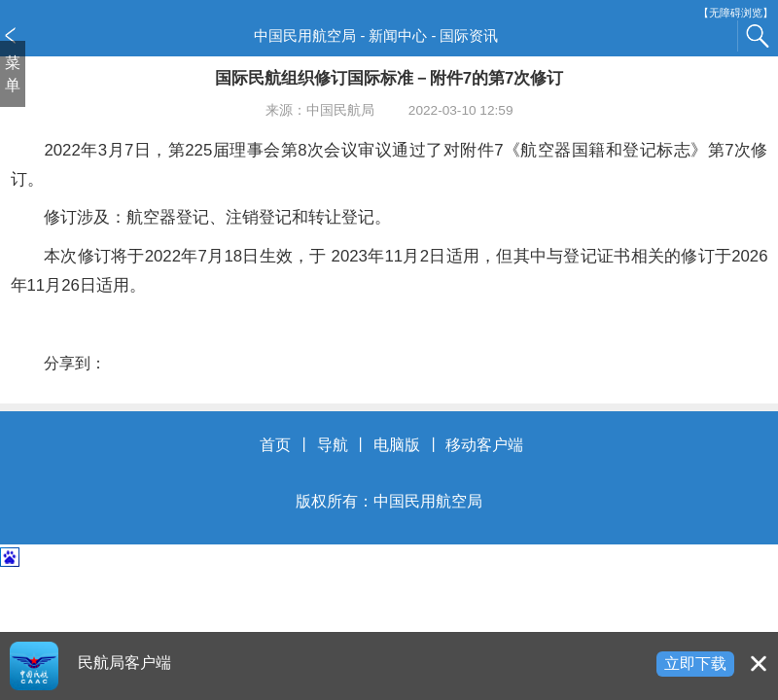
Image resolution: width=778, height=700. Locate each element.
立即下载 (695, 664)
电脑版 (397, 445)
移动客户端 (484, 445)
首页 (275, 445)
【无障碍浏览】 (736, 13)
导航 (333, 445)
